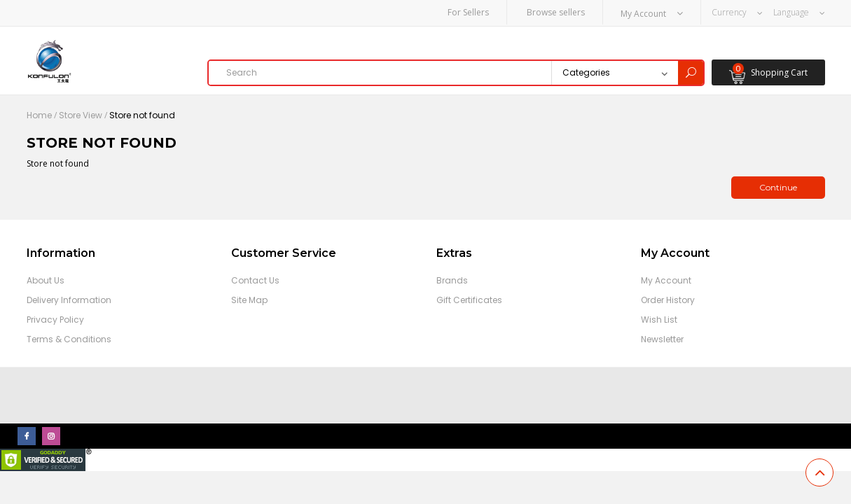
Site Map (249, 300)
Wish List (659, 320)
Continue (778, 187)
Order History (668, 300)
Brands (452, 280)
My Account (666, 280)
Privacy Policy (55, 320)
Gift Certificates (469, 300)
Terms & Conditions (69, 339)
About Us (46, 280)
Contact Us (255, 280)
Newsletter (662, 339)
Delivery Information (69, 300)
